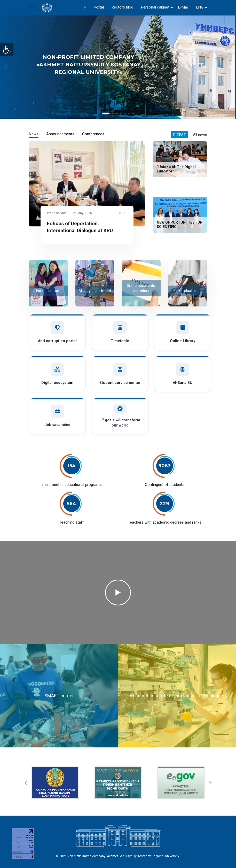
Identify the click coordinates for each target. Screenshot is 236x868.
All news (200, 135)
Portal (99, 7)
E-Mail (183, 7)
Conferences (93, 134)
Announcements (60, 134)
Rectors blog (122, 7)
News (34, 134)
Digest (180, 135)
